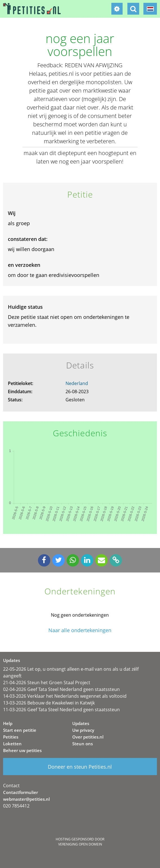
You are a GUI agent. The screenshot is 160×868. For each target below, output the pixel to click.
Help (8, 723)
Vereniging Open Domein (80, 844)
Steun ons (83, 744)
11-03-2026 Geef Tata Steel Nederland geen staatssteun (61, 710)
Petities (11, 737)
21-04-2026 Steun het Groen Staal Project (47, 683)
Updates (81, 723)
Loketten (12, 744)
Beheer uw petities (22, 750)
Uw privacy (83, 730)
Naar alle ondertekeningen (80, 630)
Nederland (77, 383)
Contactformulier (21, 792)
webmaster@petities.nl (26, 799)
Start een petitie (20, 730)
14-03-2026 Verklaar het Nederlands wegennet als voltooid (65, 696)
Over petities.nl (88, 737)
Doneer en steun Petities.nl (80, 767)
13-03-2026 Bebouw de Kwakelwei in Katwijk (49, 703)
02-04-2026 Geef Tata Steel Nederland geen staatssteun (61, 689)
